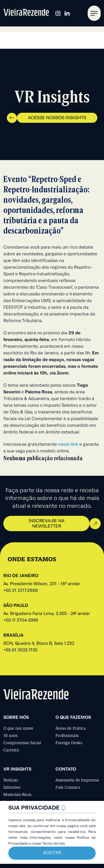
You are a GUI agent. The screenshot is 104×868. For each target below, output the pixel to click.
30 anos (10, 735)
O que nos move (18, 728)
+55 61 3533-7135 (20, 650)
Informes (12, 787)
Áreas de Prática (71, 728)
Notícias (11, 780)
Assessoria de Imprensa (77, 780)
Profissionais (67, 735)
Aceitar (52, 853)
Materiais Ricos (17, 795)
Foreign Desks (69, 743)
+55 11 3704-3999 (21, 621)
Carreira (11, 750)
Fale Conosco (68, 787)
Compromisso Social (22, 743)
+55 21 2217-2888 (21, 591)
